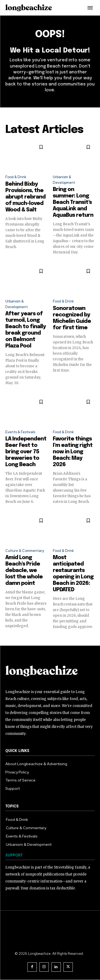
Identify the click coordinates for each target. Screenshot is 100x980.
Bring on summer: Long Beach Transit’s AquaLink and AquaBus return (73, 202)
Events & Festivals (20, 432)
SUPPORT (14, 855)
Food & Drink (16, 177)
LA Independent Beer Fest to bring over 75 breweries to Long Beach (26, 452)
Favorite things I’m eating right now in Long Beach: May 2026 (73, 452)
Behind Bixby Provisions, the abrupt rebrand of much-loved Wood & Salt (25, 197)
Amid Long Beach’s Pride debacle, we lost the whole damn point (24, 571)
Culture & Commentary (25, 551)
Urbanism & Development (64, 180)
